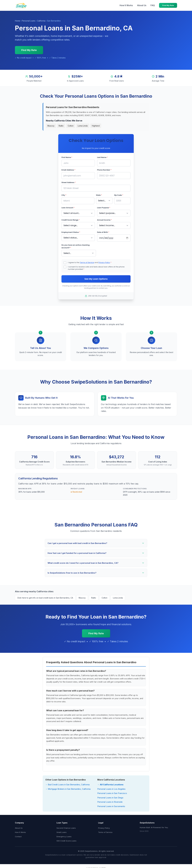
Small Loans (62, 831)
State (99, 194)
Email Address (68, 170)
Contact (18, 835)
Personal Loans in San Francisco (112, 792)
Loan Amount (68, 207)
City (64, 194)
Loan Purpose (104, 207)
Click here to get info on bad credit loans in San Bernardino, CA (45, 596)
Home (18, 21)
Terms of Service (87, 261)
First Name (67, 157)
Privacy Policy (104, 261)
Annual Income (104, 219)
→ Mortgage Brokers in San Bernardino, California (68, 787)
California (41, 21)
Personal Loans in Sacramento (111, 805)
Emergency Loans (64, 835)
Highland (96, 126)
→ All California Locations (110, 783)
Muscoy (51, 126)
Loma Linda (83, 126)
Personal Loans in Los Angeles (111, 787)
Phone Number (104, 170)
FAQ (153, 5)
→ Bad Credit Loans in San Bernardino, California (67, 783)
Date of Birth (103, 231)
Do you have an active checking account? (75, 245)
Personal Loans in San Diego (110, 796)
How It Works (126, 5)
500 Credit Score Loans (66, 839)
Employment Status (71, 231)
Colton (71, 126)
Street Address (69, 182)
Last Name (102, 157)
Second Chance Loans (66, 827)
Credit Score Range (71, 219)
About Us (142, 5)
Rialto (61, 126)
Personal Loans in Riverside (110, 801)
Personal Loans (29, 21)
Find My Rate (168, 5)
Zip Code (119, 194)
